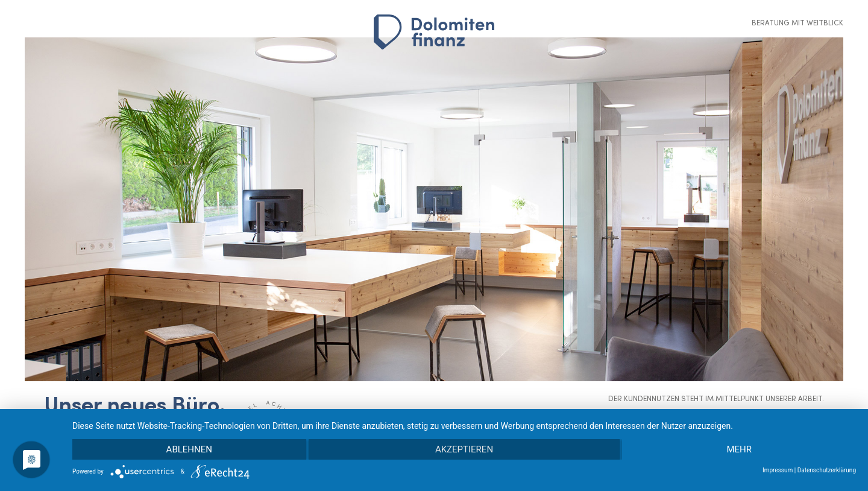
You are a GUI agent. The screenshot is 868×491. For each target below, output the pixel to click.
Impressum (778, 470)
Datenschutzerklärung (827, 470)
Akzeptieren (464, 449)
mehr (739, 449)
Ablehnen (189, 449)
